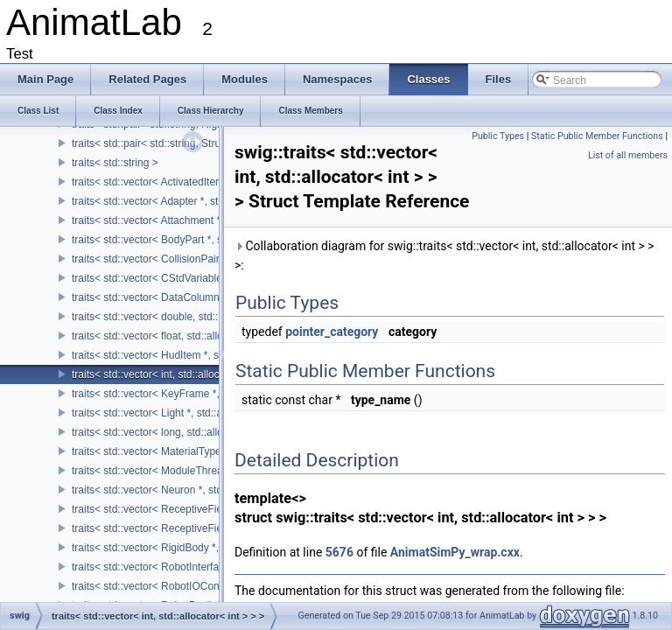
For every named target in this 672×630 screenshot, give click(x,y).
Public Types (498, 136)
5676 (339, 552)
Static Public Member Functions (597, 136)
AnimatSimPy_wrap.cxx (455, 552)
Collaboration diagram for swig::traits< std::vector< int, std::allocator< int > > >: (444, 255)
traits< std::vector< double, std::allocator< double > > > (199, 317)
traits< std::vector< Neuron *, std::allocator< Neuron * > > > (209, 490)
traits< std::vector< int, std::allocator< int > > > (178, 374)
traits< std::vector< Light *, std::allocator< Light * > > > (197, 413)
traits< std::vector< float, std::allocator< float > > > (187, 336)
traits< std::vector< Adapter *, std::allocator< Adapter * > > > (210, 201)
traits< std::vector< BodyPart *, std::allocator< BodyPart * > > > (217, 240)
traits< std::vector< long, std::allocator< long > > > (187, 432)
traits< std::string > (115, 163)
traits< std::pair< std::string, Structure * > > (170, 143)
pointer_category (332, 332)
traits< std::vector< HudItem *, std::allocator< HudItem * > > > (214, 355)
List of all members (628, 155)
